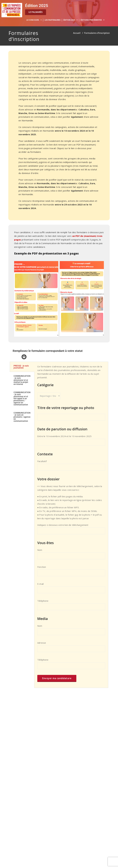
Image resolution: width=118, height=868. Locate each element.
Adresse (71, 648)
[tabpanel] (71, 525)
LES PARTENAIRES (53, 20)
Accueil (77, 33)
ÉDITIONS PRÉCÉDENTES (93, 20)
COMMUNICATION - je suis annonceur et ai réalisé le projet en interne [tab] (22, 380)
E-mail (71, 589)
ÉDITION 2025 (71, 20)
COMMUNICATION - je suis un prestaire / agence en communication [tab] (22, 417)
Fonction (71, 572)
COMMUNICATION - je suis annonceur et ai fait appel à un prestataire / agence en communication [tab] (22, 398)
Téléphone (71, 606)
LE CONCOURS (34, 20)
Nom (71, 555)
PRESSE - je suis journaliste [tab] (21, 367)
